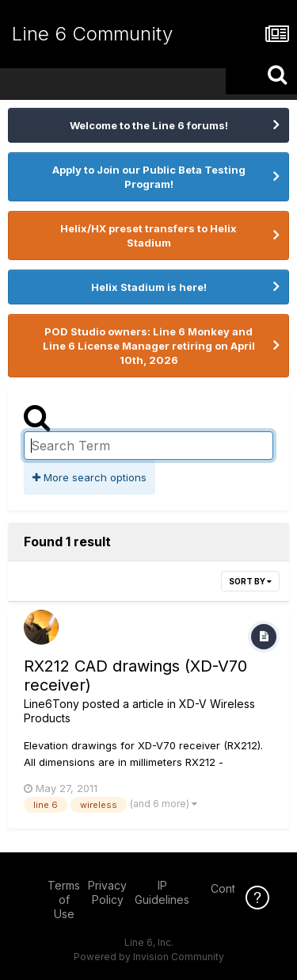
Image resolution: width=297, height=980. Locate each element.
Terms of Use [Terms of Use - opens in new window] (64, 900)
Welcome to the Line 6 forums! (149, 125)
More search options (89, 477)
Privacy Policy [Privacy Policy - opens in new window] (107, 892)
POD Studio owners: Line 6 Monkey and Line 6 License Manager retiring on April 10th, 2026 (149, 346)
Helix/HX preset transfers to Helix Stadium (148, 235)
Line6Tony (51, 704)
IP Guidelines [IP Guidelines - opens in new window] (162, 892)
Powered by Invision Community (149, 957)
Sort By (250, 581)
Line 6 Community (92, 34)
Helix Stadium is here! (149, 287)
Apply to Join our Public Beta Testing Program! (149, 177)
